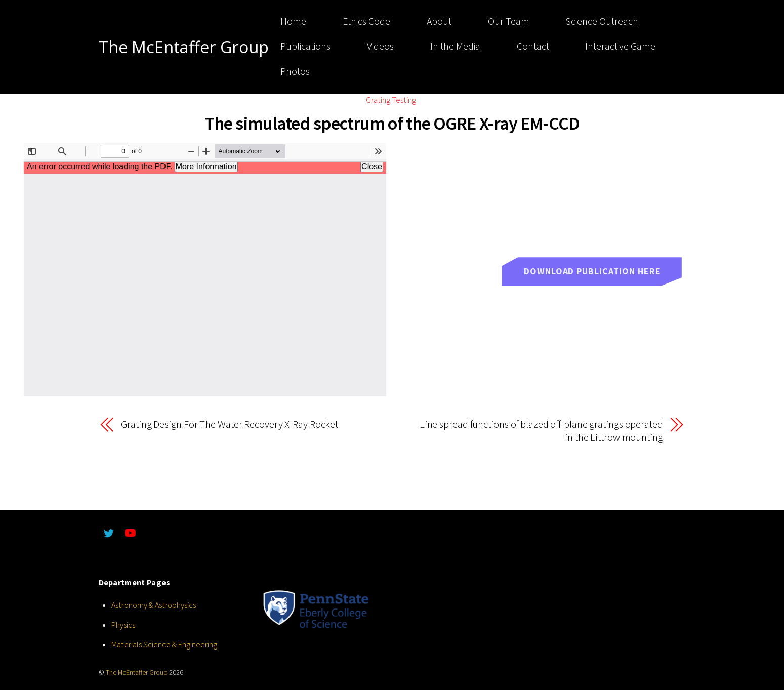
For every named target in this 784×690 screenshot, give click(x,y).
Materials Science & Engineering (164, 644)
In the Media (455, 46)
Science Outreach (602, 21)
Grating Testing (391, 100)
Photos (295, 71)
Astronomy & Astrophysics (154, 605)
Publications (305, 46)
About (439, 21)
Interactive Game (620, 46)
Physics (123, 625)
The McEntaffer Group (137, 673)
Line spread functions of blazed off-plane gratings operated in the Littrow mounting (541, 431)
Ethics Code (366, 21)
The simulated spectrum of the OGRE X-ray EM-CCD (392, 123)
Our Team (509, 21)
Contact (533, 46)
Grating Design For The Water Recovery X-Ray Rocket (230, 424)
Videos (380, 46)
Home (293, 21)
